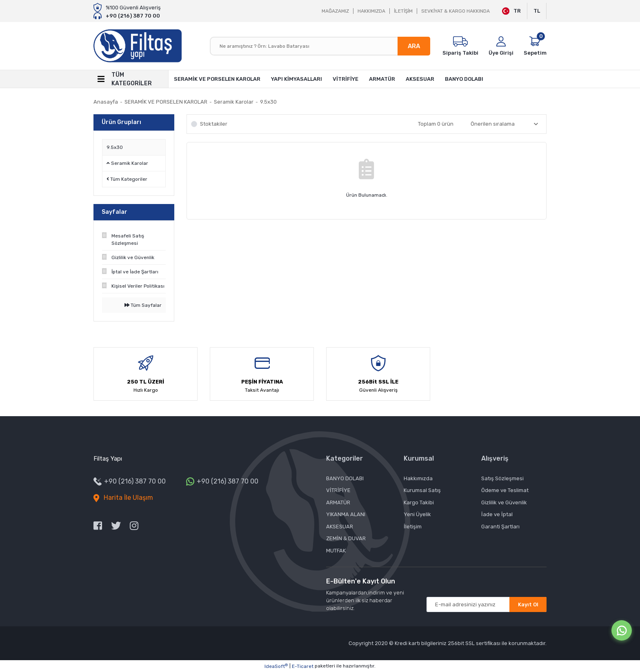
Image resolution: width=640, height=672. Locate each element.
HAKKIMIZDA (371, 11)
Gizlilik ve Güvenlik (504, 502)
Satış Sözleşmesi (502, 478)
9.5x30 (268, 102)
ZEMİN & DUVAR (346, 538)
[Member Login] (501, 46)
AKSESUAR (340, 527)
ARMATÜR (338, 502)
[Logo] (138, 46)
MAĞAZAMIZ (335, 11)
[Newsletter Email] (487, 604)
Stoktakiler (214, 124)
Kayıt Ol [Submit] (528, 604)
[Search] (320, 46)
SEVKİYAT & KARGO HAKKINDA (456, 11)
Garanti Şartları (500, 527)
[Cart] (535, 46)
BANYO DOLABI (345, 478)
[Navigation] (131, 79)
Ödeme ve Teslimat (505, 490)
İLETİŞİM (403, 11)
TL (537, 11)
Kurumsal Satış (422, 490)
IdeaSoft (276, 666)
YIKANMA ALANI (346, 514)
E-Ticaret (303, 666)
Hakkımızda (418, 478)
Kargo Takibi (419, 502)
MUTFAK (336, 551)
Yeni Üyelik (417, 514)
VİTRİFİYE (338, 490)
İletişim (413, 527)
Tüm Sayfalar (143, 305)
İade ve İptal (497, 514)
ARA (414, 46)
